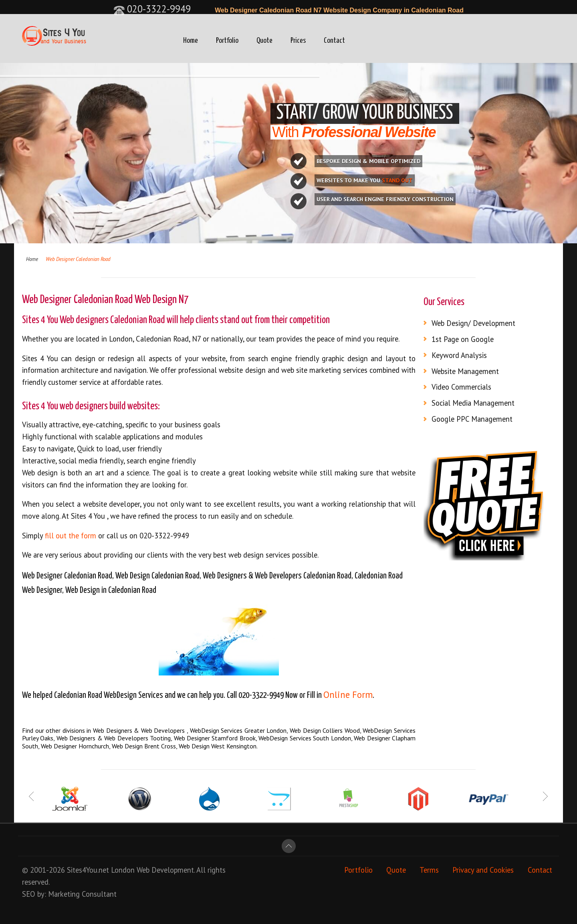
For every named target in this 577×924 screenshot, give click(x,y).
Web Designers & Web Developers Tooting (114, 738)
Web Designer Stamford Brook (215, 738)
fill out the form (72, 536)
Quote (264, 41)
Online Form (348, 695)
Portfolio (227, 41)
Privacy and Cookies (483, 870)
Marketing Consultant (82, 894)
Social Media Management (473, 403)
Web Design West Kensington (218, 746)
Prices (298, 41)
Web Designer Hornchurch (75, 746)
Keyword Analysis (459, 355)
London (123, 870)
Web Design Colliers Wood (325, 730)
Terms (429, 870)
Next (545, 797)
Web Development (165, 870)
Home (191, 41)
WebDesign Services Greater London (238, 730)
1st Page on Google (463, 339)
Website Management (465, 371)
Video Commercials (461, 387)
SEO (29, 894)
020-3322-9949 (152, 9)
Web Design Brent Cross (144, 746)
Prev (32, 797)
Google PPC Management (472, 419)
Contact (334, 41)
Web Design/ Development (473, 323)
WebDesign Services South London (305, 738)
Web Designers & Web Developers (140, 730)
